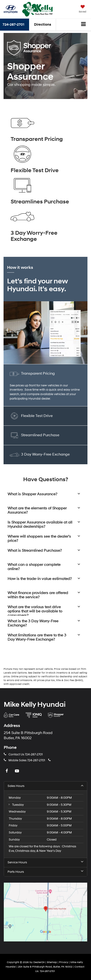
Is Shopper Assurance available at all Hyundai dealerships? (40, 525)
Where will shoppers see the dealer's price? (39, 539)
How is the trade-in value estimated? (40, 579)
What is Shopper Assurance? (32, 494)
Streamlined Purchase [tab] (35, 435)
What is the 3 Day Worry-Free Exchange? (33, 623)
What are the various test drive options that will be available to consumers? (35, 611)
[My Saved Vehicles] (82, 9)
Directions (43, 25)
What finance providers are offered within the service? (38, 595)
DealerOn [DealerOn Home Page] (39, 962)
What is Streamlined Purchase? (35, 551)
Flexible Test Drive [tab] (31, 416)
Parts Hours (45, 872)
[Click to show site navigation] (84, 25)
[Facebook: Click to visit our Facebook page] (7, 771)
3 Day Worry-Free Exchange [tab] (40, 455)
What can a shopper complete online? (34, 567)
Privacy (64, 962)
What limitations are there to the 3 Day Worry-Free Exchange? (37, 637)
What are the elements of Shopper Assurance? (37, 510)
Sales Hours (45, 786)
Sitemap (52, 962)
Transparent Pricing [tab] (32, 374)
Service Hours (45, 862)
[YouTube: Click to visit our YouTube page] (17, 771)
